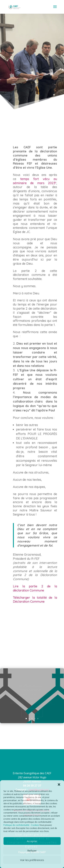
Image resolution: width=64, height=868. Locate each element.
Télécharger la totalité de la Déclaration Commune (35, 600)
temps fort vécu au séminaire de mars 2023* (35, 181)
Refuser (32, 851)
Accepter (32, 841)
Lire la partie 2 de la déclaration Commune (35, 588)
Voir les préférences (32, 860)
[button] (59, 785)
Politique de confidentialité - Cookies (21, 825)
